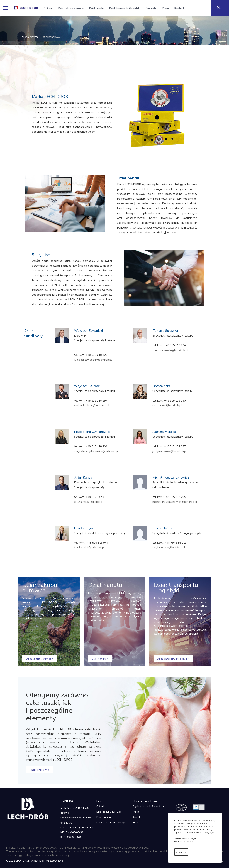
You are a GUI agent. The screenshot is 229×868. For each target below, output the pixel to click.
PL (219, 8)
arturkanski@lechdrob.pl (89, 502)
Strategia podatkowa (145, 801)
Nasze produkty (38, 770)
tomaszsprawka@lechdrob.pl (170, 350)
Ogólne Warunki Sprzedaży (148, 806)
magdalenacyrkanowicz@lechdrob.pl (96, 451)
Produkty (151, 8)
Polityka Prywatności (185, 842)
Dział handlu (96, 8)
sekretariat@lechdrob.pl (81, 828)
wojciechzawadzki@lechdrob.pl (93, 360)
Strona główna (30, 37)
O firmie (48, 8)
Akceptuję (181, 852)
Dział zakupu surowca (71, 8)
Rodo (136, 823)
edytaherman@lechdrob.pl (169, 548)
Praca (165, 8)
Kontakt (179, 8)
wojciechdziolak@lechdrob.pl (92, 405)
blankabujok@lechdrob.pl (89, 548)
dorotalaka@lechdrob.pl (167, 405)
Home (100, 801)
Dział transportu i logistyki (125, 8)
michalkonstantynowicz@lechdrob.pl (175, 502)
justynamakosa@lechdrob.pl (170, 451)
